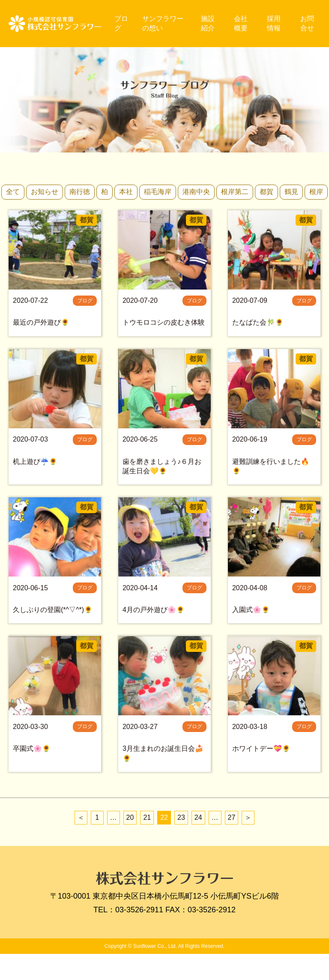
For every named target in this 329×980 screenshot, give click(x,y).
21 (147, 843)
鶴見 (291, 192)
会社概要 (242, 23)
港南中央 (196, 192)
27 (232, 843)
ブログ (125, 23)
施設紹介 (209, 23)
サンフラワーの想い (166, 23)
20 (130, 843)
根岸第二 (235, 192)
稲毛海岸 (158, 192)
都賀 (266, 192)
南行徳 (80, 192)
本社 (126, 192)
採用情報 (275, 23)
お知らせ (45, 192)
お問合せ (308, 23)
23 (181, 843)
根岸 (316, 192)
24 (198, 843)
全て (13, 192)
